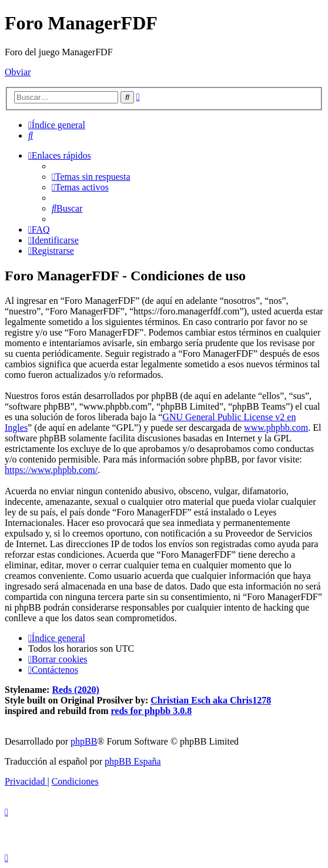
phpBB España (133, 761)
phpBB (84, 741)
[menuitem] (31, 135)
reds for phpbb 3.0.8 (152, 711)
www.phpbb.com (276, 428)
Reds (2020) (75, 690)
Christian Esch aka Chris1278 (211, 700)
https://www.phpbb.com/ (51, 470)
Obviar (18, 72)
